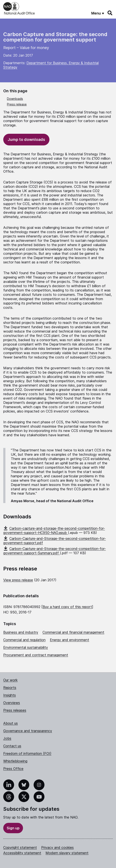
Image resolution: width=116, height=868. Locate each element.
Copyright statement (20, 847)
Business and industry (21, 632)
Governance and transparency (28, 731)
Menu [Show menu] (96, 13)
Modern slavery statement (67, 853)
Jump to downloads (26, 139)
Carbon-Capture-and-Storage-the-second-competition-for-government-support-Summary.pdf (55, 551)
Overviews (12, 703)
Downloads (15, 99)
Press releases (15, 710)
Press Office (13, 769)
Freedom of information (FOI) (27, 753)
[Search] (110, 13)
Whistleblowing (15, 761)
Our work (10, 680)
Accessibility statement (22, 853)
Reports (10, 688)
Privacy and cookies (57, 847)
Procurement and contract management (36, 655)
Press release (17, 104)
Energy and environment (69, 640)
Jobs (7, 738)
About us (11, 723)
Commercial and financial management (73, 632)
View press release (18, 580)
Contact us (12, 746)
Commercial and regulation (24, 640)
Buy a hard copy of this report (67, 607)
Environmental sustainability (26, 647)
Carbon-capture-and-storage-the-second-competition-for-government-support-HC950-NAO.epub (54, 530)
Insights (10, 695)
